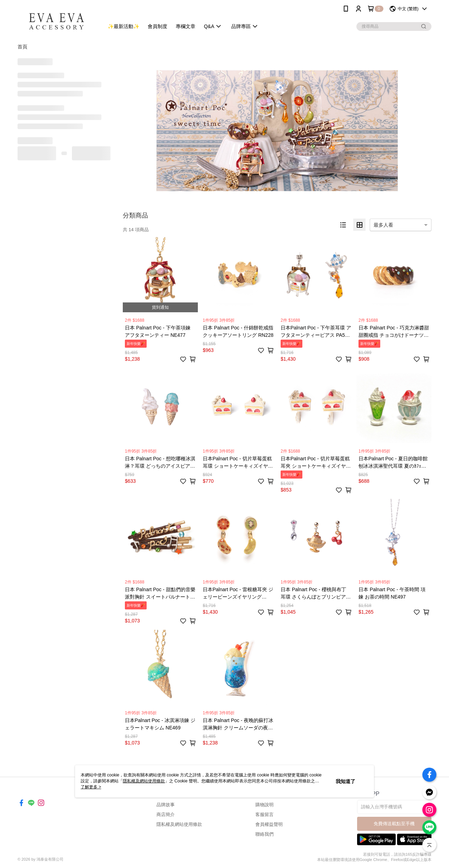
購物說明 (264, 805)
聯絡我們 (264, 834)
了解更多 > (91, 787)
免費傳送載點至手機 (394, 824)
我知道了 (346, 781)
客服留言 (264, 814)
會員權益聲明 (269, 824)
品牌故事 (166, 805)
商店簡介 (166, 814)
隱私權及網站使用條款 (179, 824)
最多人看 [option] (383, 225)
